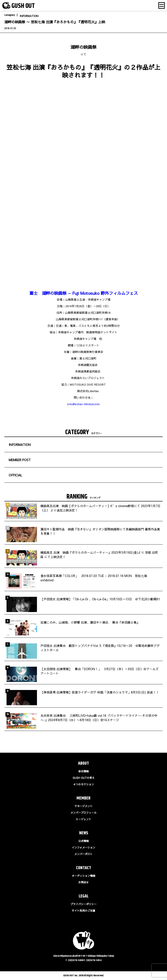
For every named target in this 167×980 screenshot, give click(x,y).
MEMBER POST (20, 460)
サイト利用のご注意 (83, 911)
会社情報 (83, 771)
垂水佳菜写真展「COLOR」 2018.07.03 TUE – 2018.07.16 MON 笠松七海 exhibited (94, 578)
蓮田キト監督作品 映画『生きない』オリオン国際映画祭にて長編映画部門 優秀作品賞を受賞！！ (100, 531)
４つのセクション (83, 784)
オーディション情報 (83, 876)
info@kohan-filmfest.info (83, 404)
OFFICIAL (15, 475)
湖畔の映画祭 (83, 47)
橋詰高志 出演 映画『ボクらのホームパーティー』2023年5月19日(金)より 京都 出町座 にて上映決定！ (99, 555)
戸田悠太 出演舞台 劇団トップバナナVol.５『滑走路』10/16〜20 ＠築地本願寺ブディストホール (100, 648)
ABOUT (83, 763)
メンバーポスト (83, 854)
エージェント (83, 819)
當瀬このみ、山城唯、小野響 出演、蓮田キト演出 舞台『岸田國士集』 (90, 622)
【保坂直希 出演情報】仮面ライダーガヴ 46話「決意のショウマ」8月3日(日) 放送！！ (100, 692)
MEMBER (83, 798)
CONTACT (84, 868)
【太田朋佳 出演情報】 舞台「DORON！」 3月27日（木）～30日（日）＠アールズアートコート (99, 671)
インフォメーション (83, 847)
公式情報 (83, 841)
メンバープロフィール (83, 813)
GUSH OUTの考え (84, 778)
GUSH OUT (23, 6)
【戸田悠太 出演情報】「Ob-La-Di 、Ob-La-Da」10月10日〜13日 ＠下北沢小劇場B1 (100, 599)
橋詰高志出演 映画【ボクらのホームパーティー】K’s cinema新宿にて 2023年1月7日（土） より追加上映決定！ (100, 508)
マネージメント (83, 806)
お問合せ (83, 882)
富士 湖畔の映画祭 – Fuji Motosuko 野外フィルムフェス (84, 293)
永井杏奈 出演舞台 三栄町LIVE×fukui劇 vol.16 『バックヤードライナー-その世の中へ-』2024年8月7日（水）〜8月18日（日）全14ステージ (99, 718)
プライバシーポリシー (83, 904)
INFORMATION (29, 16)
